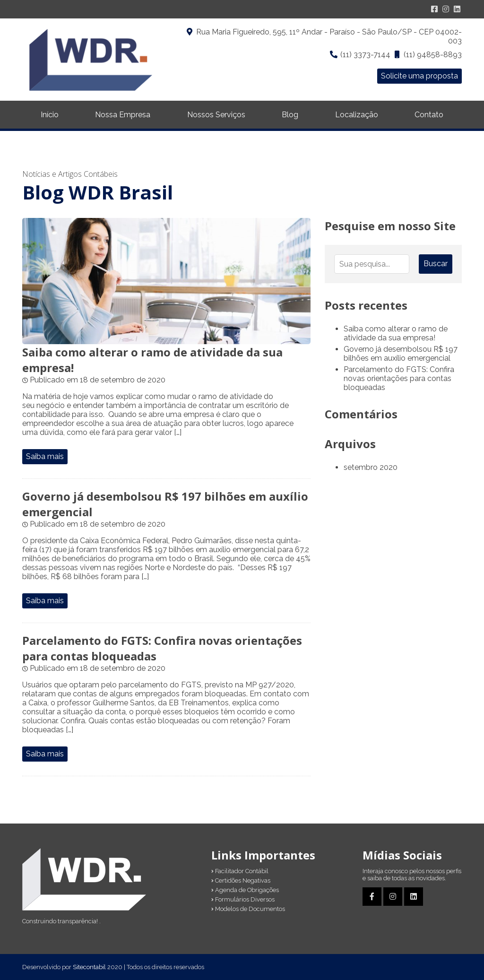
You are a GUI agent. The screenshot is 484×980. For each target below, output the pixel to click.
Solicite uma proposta (419, 76)
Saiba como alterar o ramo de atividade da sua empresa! (396, 333)
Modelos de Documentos (248, 909)
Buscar (436, 264)
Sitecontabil (89, 967)
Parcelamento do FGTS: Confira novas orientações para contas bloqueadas (399, 378)
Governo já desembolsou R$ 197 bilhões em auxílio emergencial (401, 354)
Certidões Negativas (241, 880)
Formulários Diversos (243, 899)
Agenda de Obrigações (245, 890)
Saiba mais (45, 456)
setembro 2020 (371, 467)
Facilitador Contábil (240, 871)
